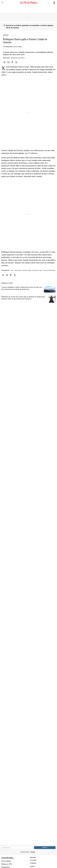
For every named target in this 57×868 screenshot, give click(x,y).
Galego (33, 852)
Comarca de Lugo (37, 270)
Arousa (32, 866)
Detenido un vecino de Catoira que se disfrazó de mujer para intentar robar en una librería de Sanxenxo (23, 298)
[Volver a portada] (29, 3)
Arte (12, 270)
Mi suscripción (6, 861)
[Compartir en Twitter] (16, 62)
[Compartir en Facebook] (12, 62)
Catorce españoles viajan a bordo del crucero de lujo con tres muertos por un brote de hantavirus (22, 288)
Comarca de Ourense (49, 270)
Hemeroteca (6, 867)
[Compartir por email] (8, 62)
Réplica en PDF (7, 864)
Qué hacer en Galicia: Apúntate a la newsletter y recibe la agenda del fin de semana (30, 27)
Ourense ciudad (26, 270)
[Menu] (3, 3)
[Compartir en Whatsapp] (5, 62)
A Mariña (33, 863)
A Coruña (33, 860)
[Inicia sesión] (54, 3)
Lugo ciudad (18, 270)
